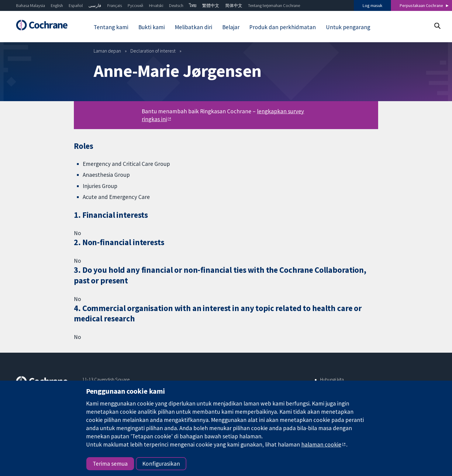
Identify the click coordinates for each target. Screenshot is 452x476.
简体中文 (234, 5)
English (57, 5)
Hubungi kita (332, 379)
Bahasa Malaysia (31, 5)
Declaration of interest (153, 51)
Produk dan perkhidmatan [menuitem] (283, 27)
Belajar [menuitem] (231, 27)
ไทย (193, 5)
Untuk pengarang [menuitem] (348, 27)
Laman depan (107, 51)
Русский (135, 5)
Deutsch (176, 5)
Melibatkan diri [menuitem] (193, 27)
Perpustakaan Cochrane (421, 5)
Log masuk (373, 5)
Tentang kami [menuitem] (111, 27)
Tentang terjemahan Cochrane (274, 5)
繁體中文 (211, 5)
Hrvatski (156, 5)
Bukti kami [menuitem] (152, 27)
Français (115, 5)
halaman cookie (321, 444)
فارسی (95, 5)
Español (76, 5)
